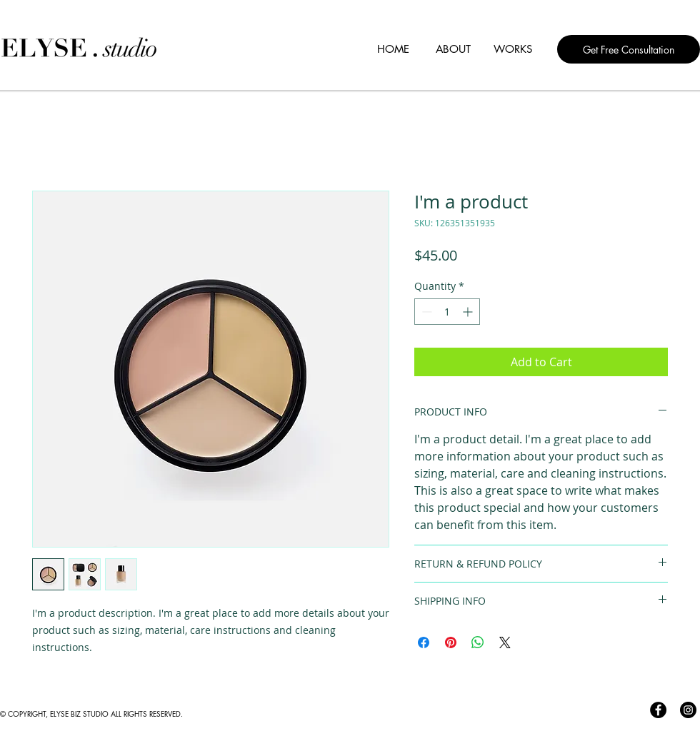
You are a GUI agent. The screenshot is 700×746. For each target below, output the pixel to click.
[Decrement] (425, 312)
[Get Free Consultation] (629, 49)
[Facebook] (658, 710)
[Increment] (469, 312)
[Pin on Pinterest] (451, 642)
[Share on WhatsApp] (478, 642)
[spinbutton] (447, 312)
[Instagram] (688, 710)
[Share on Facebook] (424, 642)
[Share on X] (505, 642)
